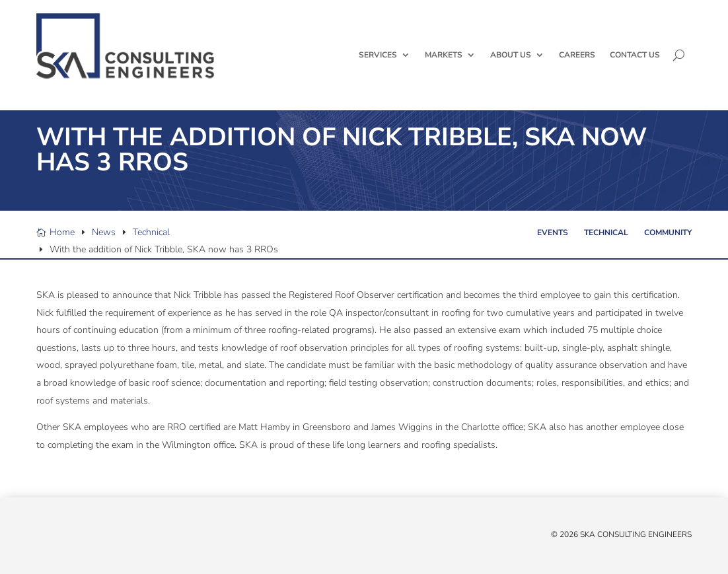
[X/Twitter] (43, 537)
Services (378, 55)
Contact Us (635, 55)
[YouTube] (83, 537)
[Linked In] (69, 537)
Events (553, 233)
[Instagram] (96, 537)
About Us (511, 55)
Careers (577, 55)
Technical (606, 233)
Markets (444, 55)
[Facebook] (56, 537)
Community (668, 233)
